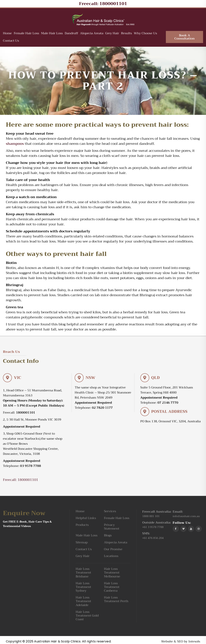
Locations (111, 557)
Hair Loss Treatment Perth (116, 600)
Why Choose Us (145, 34)
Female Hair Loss (27, 34)
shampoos (15, 144)
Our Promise (113, 550)
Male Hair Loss (52, 34)
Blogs (108, 536)
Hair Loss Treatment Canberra (112, 588)
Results (126, 34)
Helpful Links (86, 519)
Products (82, 526)
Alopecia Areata (92, 34)
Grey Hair (112, 34)
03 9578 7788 (31, 467)
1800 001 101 (151, 517)
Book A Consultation (185, 37)
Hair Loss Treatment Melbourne (112, 574)
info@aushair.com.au (186, 517)
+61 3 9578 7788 (153, 528)
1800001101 (113, 4)
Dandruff (71, 34)
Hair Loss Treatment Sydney (83, 588)
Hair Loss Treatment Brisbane (83, 574)
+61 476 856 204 (153, 539)
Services (110, 512)
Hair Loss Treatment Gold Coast (87, 616)
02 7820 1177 (102, 408)
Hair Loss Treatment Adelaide (83, 602)
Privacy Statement (112, 527)
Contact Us (11, 41)
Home (7, 34)
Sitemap (82, 543)
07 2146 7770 (168, 403)
